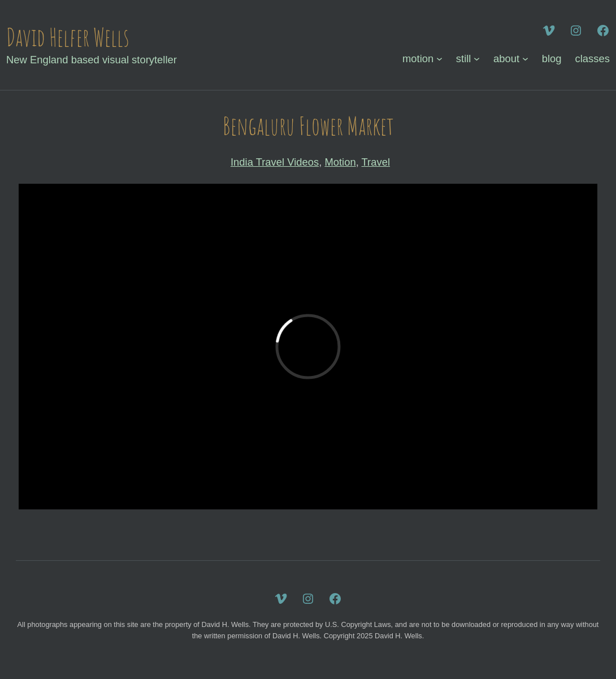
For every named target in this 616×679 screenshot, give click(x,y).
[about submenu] (525, 59)
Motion (340, 162)
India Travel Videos (275, 162)
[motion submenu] (439, 59)
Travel (376, 162)
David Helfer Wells (68, 37)
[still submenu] (477, 59)
